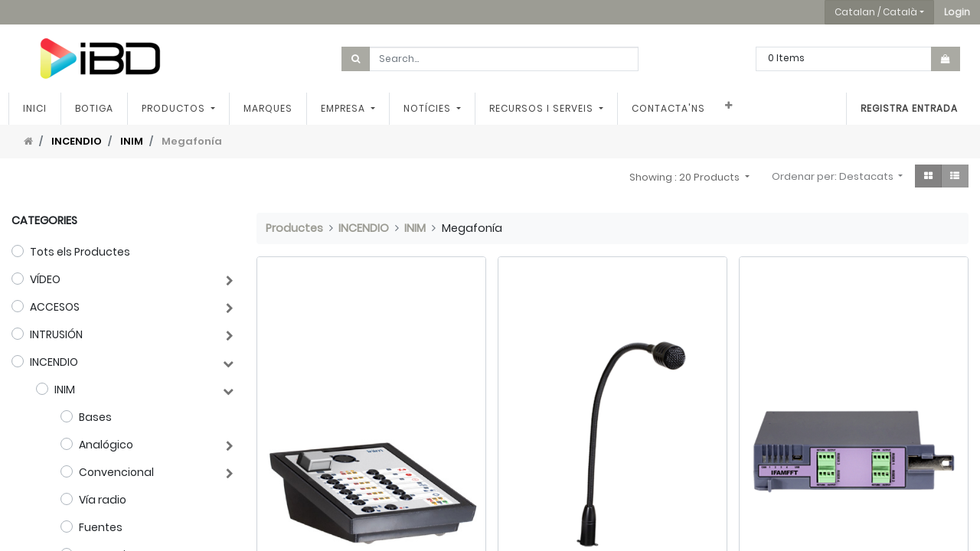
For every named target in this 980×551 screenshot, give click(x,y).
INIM (132, 141)
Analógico (106, 445)
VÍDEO (45, 279)
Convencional (116, 472)
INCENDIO (77, 141)
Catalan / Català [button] (876, 12)
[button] (957, 12)
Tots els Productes (80, 252)
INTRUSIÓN (56, 334)
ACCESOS (55, 307)
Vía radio (103, 500)
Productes (294, 228)
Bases (95, 417)
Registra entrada (906, 108)
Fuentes (101, 527)
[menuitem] (38, 109)
